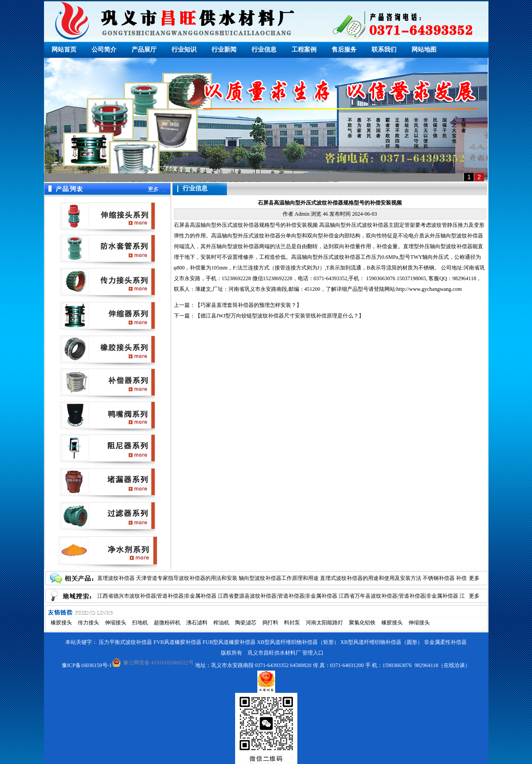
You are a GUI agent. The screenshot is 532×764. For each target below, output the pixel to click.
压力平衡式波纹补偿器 (125, 642)
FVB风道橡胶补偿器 (177, 642)
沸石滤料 (197, 623)
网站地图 (424, 50)
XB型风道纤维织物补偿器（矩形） (298, 642)
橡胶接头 (61, 623)
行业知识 (184, 50)
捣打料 (270, 623)
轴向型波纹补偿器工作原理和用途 (279, 578)
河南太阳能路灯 (324, 623)
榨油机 (221, 623)
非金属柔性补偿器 (445, 642)
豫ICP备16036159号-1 (87, 665)
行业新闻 (224, 50)
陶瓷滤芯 (246, 623)
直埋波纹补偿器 (116, 578)
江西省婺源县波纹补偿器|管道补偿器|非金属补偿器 (278, 596)
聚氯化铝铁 (362, 623)
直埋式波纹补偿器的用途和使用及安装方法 (371, 578)
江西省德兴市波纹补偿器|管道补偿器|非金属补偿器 (157, 596)
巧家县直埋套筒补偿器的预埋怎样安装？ (248, 305)
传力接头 (88, 623)
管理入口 (313, 653)
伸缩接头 (116, 623)
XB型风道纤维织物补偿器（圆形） (382, 642)
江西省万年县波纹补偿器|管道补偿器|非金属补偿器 (398, 596)
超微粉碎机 (167, 623)
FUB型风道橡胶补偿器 (229, 642)
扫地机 (140, 623)
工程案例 (304, 50)
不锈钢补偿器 (439, 578)
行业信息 (264, 50)
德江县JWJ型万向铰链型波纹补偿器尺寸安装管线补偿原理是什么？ (280, 316)
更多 (474, 578)
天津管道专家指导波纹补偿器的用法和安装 (187, 578)
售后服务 (344, 50)
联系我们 (384, 50)
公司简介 (104, 50)
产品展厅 (144, 50)
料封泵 (292, 623)
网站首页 (64, 50)
